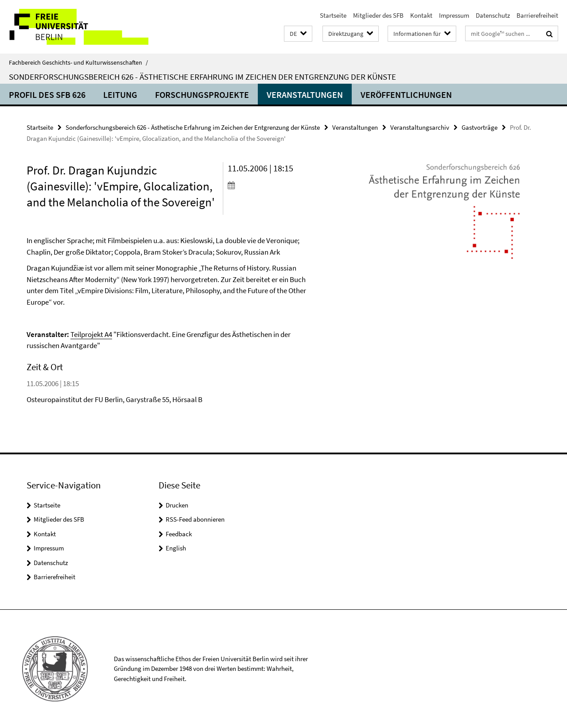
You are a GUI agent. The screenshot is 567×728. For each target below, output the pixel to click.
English (176, 548)
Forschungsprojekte (202, 95)
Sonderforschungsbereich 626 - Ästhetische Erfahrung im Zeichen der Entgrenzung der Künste (202, 77)
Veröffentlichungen (406, 95)
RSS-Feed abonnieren (195, 519)
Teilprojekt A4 (91, 334)
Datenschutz (493, 15)
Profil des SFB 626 (47, 95)
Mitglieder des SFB (378, 15)
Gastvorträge (480, 127)
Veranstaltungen (305, 95)
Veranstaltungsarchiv (420, 127)
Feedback (179, 534)
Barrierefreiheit (537, 15)
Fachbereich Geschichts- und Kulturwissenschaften (78, 62)
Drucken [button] (177, 505)
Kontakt (421, 15)
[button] (298, 34)
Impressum (454, 15)
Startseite (333, 15)
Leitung (120, 95)
